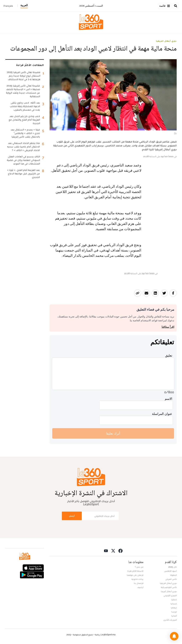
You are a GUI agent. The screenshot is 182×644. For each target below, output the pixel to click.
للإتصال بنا (139, 583)
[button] (174, 636)
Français (8, 6)
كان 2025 (172, 567)
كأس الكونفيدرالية (169, 587)
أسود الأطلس (170, 571)
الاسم (168, 399)
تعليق (169, 355)
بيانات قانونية (137, 579)
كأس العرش (171, 579)
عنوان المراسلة (162, 414)
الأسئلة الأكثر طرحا (135, 571)
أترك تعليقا (113, 433)
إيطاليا (174, 608)
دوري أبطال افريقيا (166, 41)
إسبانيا (174, 604)
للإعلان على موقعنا (135, 575)
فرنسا (174, 612)
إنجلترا (174, 600)
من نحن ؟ (139, 567)
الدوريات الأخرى (170, 620)
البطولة (173, 575)
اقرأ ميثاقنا (168, 327)
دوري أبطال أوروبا (169, 591)
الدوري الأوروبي (170, 595)
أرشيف (140, 587)
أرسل (72, 516)
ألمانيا (174, 616)
